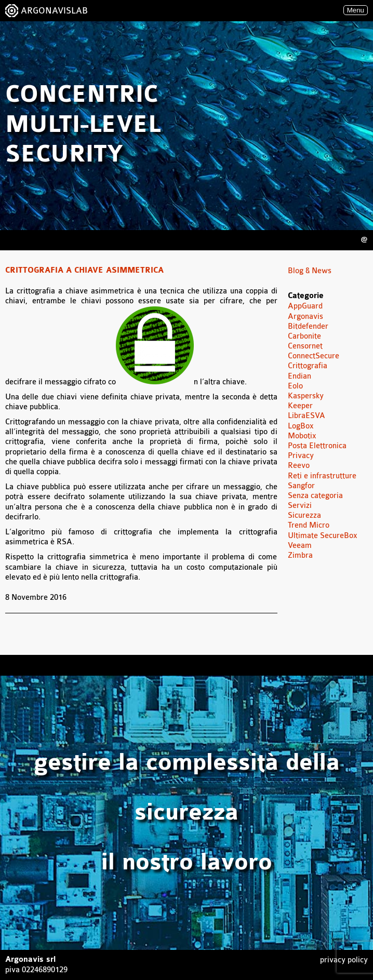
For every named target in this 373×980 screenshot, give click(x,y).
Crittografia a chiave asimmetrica (84, 271)
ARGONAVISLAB (54, 11)
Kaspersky (306, 396)
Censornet (305, 346)
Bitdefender (308, 326)
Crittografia (308, 366)
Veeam (300, 546)
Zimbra (300, 555)
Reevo (299, 466)
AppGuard (305, 306)
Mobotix (302, 436)
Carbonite (304, 336)
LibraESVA (307, 416)
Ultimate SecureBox (323, 536)
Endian (299, 376)
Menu (356, 10)
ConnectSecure (314, 356)
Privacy (301, 456)
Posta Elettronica (317, 446)
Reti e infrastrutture (322, 476)
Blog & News (310, 271)
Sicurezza (304, 515)
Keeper (300, 406)
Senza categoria (315, 496)
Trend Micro (309, 525)
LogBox (301, 426)
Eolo (295, 386)
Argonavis (305, 317)
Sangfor (301, 486)
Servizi (300, 506)
